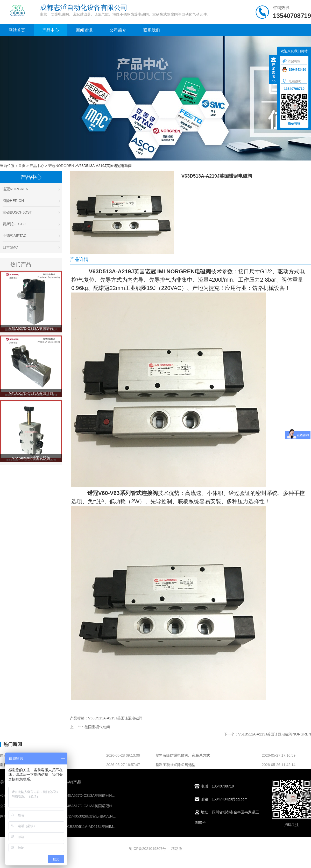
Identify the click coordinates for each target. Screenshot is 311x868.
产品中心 (51, 30)
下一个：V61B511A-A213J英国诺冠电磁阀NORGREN (267, 734)
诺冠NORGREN (61, 166)
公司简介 (118, 30)
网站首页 (17, 30)
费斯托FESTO (31, 224)
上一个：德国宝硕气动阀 (90, 727)
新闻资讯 (84, 30)
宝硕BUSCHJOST (31, 212)
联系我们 (152, 30)
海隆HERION (31, 201)
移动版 (177, 849)
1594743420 (294, 70)
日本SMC (31, 247)
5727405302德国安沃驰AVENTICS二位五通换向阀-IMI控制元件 (116, 816)
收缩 (273, 70)
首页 (22, 166)
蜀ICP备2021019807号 (147, 849)
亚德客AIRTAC (31, 236)
